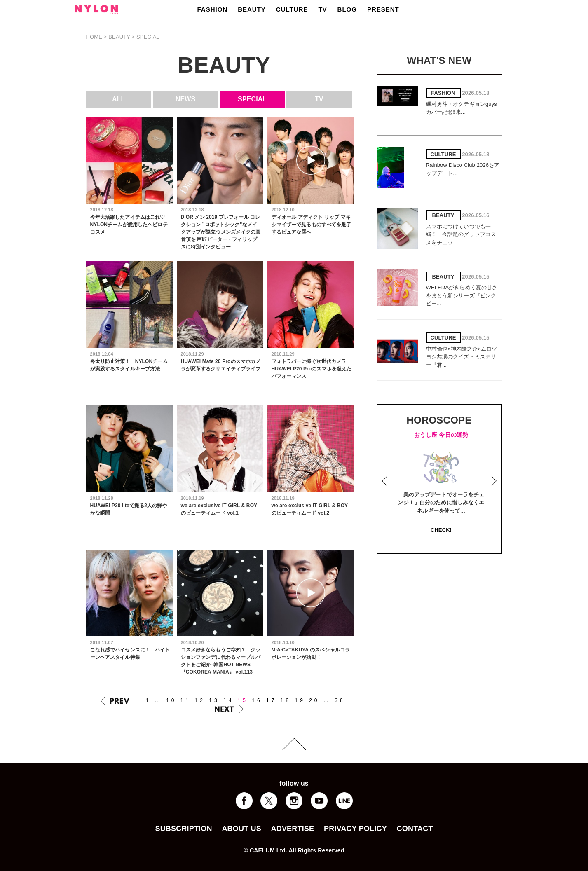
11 (186, 700)
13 (214, 700)
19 (300, 700)
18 (286, 700)
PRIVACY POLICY (355, 829)
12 (200, 700)
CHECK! (441, 530)
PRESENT (383, 9)
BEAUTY (252, 9)
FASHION (213, 9)
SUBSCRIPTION (183, 829)
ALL (119, 99)
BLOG (347, 9)
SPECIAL (252, 99)
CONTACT (415, 829)
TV (322, 9)
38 (340, 700)
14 (228, 700)
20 (314, 700)
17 (271, 700)
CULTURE (292, 9)
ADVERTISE (293, 829)
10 (171, 700)
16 (257, 700)
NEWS (186, 99)
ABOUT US (241, 829)
